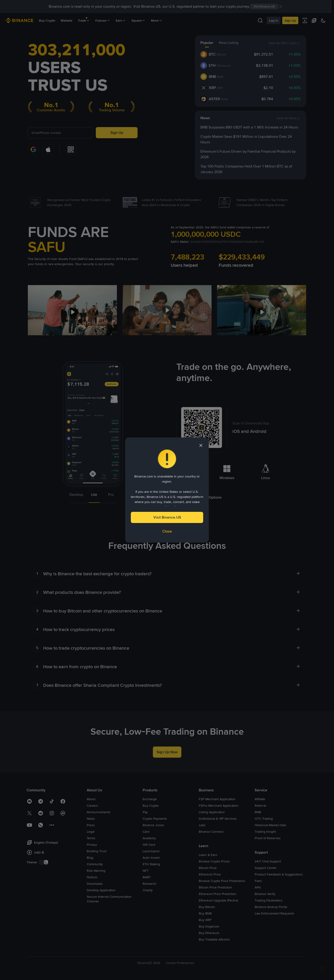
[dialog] (167, 490)
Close (167, 531)
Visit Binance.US (167, 517)
